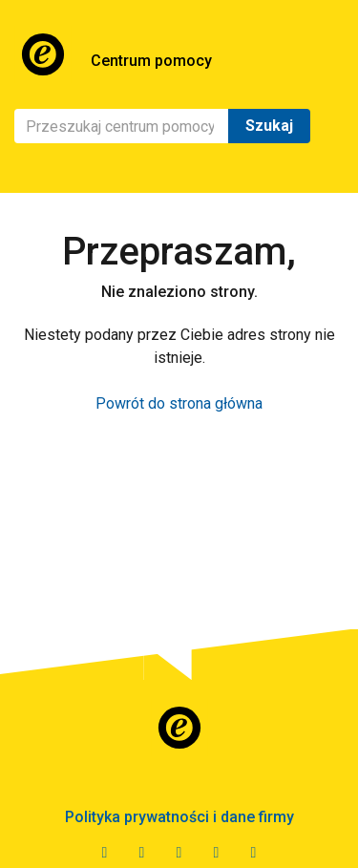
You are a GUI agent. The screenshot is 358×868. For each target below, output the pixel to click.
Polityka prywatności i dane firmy (179, 817)
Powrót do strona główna (179, 403)
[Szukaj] (122, 126)
